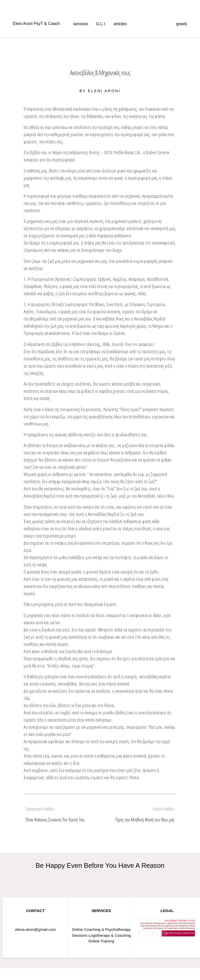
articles (120, 24)
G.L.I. (101, 24)
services (81, 24)
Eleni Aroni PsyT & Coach (36, 24)
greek (182, 24)
